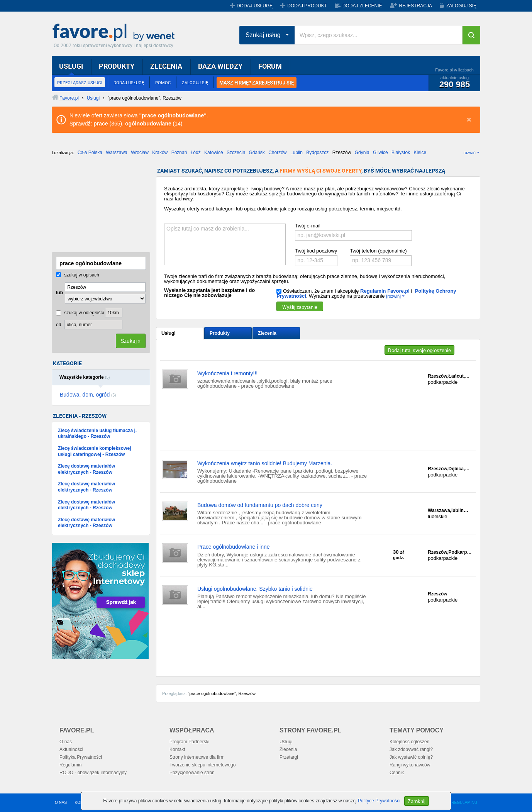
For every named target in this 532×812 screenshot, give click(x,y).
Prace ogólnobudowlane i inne (234, 547)
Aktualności (71, 749)
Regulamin (70, 765)
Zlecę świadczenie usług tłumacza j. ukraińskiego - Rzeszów (97, 434)
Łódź (196, 153)
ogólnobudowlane (148, 124)
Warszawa (117, 153)
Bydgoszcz (317, 153)
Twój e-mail (308, 226)
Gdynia (362, 153)
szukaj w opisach (78, 275)
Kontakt (177, 749)
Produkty (220, 333)
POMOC (163, 82)
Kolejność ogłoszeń (409, 742)
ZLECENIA (166, 66)
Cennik (397, 773)
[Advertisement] (90, 207)
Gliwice (380, 153)
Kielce (420, 153)
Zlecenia (267, 333)
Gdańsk (257, 153)
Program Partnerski (189, 742)
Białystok (401, 153)
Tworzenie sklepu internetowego (202, 765)
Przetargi (289, 757)
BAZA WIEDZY (220, 66)
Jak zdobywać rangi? (411, 749)
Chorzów (277, 153)
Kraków (160, 153)
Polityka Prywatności (81, 757)
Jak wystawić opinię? (411, 757)
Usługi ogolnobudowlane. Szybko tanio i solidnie (255, 589)
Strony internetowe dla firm (197, 757)
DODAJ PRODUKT (307, 6)
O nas (66, 742)
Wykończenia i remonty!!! (227, 373)
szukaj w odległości (80, 313)
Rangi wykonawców (410, 765)
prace (101, 124)
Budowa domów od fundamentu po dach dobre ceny (260, 505)
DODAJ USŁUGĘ (255, 6)
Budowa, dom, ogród (88, 395)
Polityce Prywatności (379, 801)
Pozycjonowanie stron (192, 773)
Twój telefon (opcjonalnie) (378, 251)
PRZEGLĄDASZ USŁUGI (80, 82)
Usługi (169, 333)
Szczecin (236, 153)
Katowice (214, 153)
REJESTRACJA (416, 6)
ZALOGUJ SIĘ (461, 6)
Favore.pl (115, 33)
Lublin (296, 153)
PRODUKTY (117, 66)
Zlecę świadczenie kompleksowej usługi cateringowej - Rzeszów (94, 451)
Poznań (179, 153)
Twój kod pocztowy (316, 251)
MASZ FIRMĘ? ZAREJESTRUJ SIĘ (257, 83)
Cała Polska (90, 153)
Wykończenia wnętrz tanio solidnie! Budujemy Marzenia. (265, 463)
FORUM (270, 66)
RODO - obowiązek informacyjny (93, 773)
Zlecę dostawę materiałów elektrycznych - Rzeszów (86, 469)
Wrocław (140, 153)
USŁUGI (71, 66)
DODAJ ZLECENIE (362, 6)
